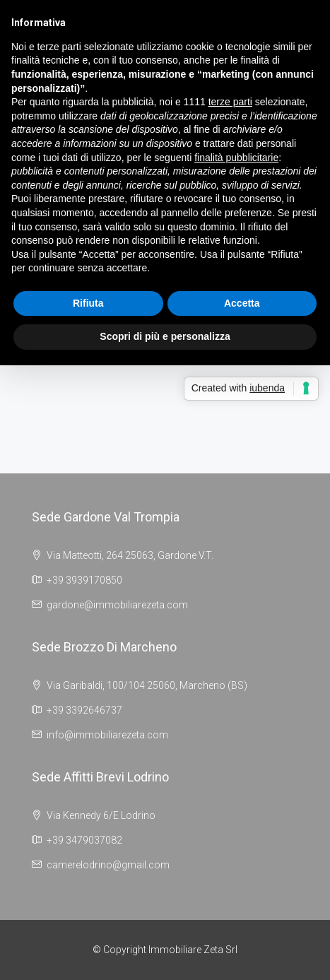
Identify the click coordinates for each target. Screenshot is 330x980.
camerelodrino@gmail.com (108, 865)
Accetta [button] (242, 303)
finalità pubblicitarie (236, 158)
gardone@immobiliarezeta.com (117, 605)
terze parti (230, 102)
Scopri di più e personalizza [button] (165, 336)
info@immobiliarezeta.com (107, 735)
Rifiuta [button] (88, 303)
